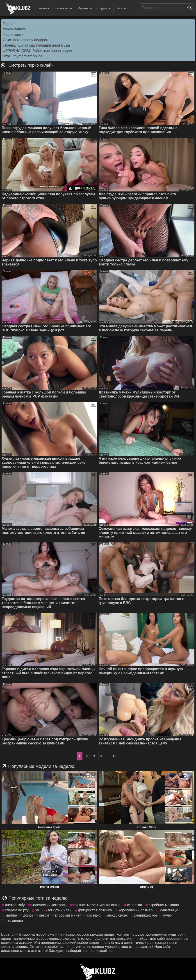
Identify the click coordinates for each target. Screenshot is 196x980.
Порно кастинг (15, 35)
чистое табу (15, 905)
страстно (134, 905)
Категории (63, 8)
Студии (104, 8)
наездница (14, 920)
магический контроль (49, 905)
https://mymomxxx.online (23, 56)
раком (44, 915)
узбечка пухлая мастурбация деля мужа (36, 45)
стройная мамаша (164, 905)
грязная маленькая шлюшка (97, 905)
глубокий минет (68, 915)
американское (145, 915)
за (37, 910)
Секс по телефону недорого (26, 40)
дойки (28, 915)
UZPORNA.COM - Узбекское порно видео (37, 51)
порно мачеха (14, 29)
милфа (11, 915)
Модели (85, 8)
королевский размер (136, 910)
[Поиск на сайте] (191, 8)
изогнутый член (58, 910)
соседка (94, 915)
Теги (121, 8)
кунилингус (169, 910)
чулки (168, 915)
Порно (8, 24)
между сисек (117, 915)
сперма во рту (17, 910)
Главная (43, 8)
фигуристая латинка (95, 910)
